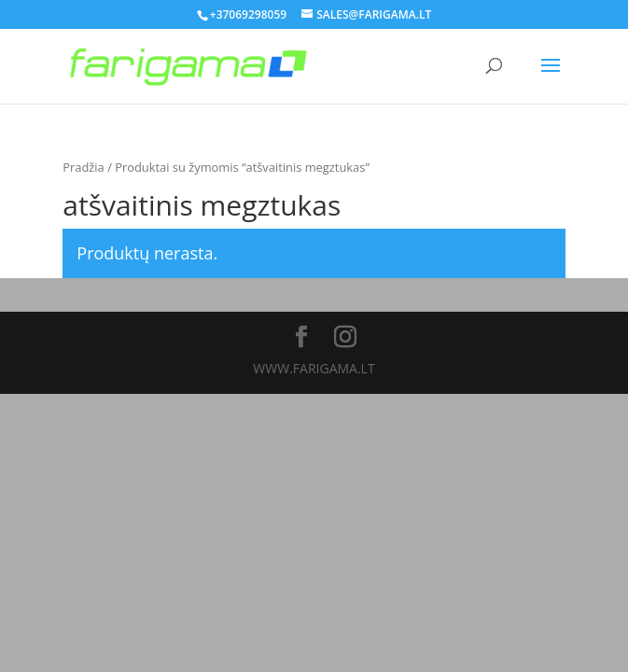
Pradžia (83, 167)
